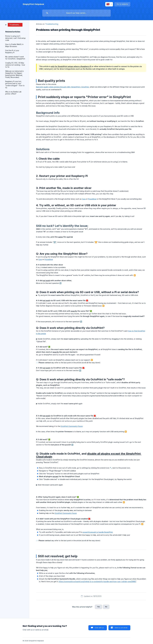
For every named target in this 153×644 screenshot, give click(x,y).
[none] (33, 4)
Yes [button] (98, 607)
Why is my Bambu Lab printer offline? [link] (13, 93)
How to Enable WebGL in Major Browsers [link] (14, 45)
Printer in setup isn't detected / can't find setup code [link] (15, 38)
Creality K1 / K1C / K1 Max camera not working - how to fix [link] (15, 65)
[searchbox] (76, 13)
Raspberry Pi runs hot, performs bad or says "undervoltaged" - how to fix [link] (15, 85)
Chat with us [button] (99, 628)
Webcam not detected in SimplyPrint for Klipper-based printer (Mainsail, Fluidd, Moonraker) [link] (14, 74)
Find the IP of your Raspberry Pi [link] (12, 52)
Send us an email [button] (121, 628)
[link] (14, 25)
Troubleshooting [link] (52, 24)
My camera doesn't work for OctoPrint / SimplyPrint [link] (15, 58)
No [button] (106, 607)
